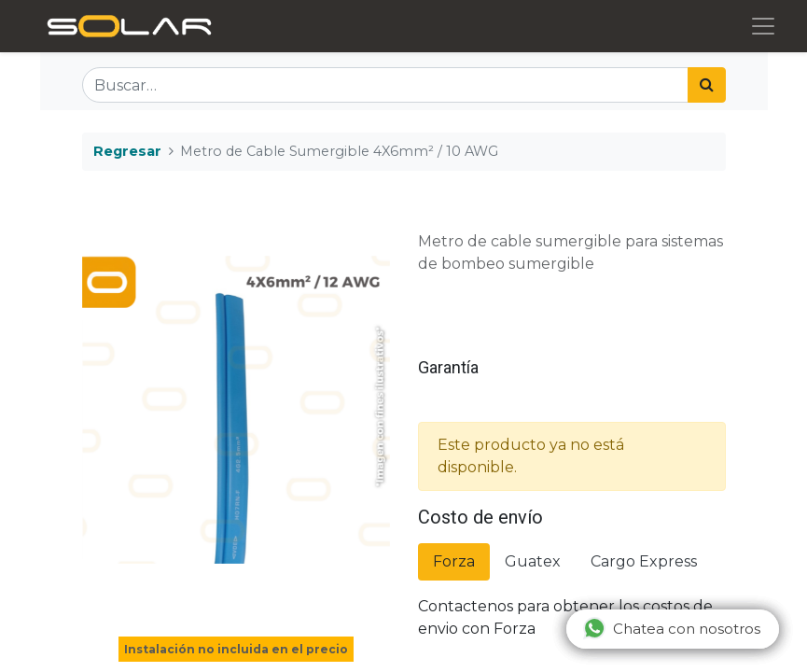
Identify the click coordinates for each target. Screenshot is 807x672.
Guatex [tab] (533, 561)
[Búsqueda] (707, 85)
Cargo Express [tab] (644, 561)
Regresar (127, 151)
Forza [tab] (454, 561)
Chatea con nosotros (672, 628)
